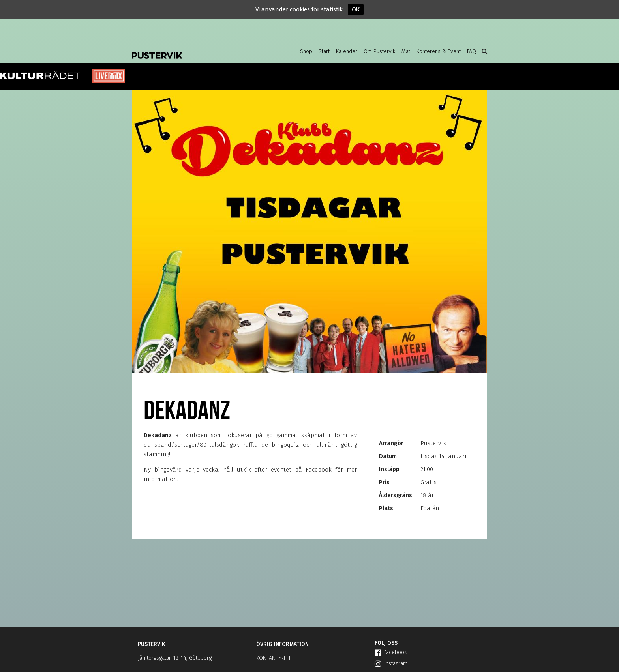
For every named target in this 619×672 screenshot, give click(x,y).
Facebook (391, 652)
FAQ (472, 51)
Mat (406, 51)
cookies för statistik (316, 9)
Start (324, 51)
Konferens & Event (439, 51)
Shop (306, 51)
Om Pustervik (379, 51)
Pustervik (195, 49)
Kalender (347, 51)
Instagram (391, 664)
